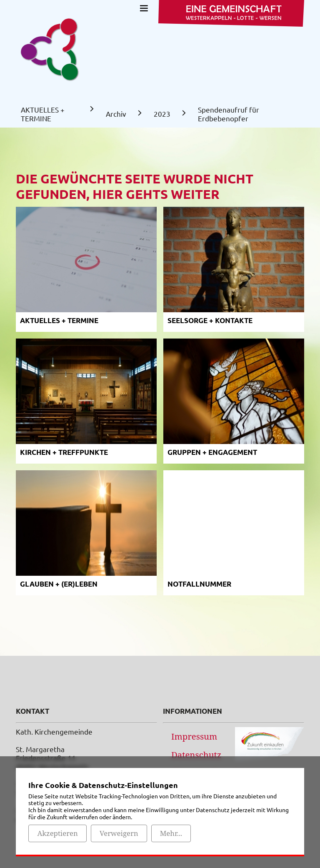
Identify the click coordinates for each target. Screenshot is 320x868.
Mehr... (171, 833)
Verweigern (119, 833)
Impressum (194, 736)
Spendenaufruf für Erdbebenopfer (229, 114)
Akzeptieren (57, 833)
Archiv (116, 114)
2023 (162, 114)
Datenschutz (196, 755)
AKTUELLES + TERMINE (43, 114)
